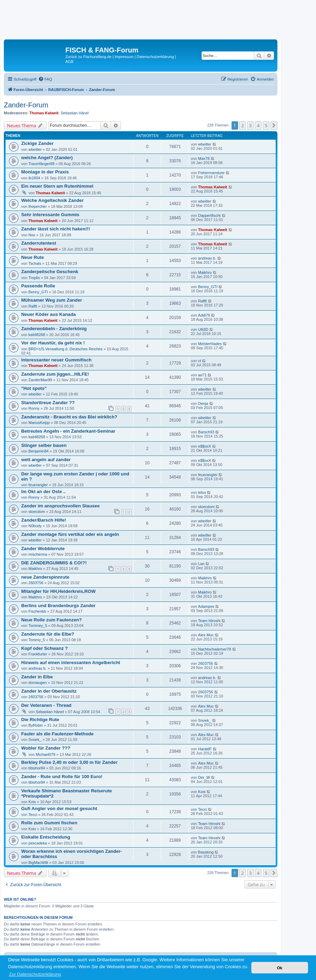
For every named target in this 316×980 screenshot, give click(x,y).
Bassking (206, 852)
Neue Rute (33, 257)
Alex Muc (206, 635)
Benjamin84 (39, 451)
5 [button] (266, 125)
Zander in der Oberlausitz (49, 691)
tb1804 (34, 178)
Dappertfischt (209, 215)
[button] (274, 125)
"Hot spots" (34, 388)
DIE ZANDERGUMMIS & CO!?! (54, 563)
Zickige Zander (37, 143)
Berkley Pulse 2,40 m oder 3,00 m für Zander (69, 762)
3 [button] (250, 125)
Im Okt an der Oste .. (43, 492)
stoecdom (37, 512)
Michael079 (46, 754)
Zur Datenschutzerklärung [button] (35, 974)
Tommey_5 (38, 626)
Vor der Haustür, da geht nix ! (53, 343)
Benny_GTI (38, 292)
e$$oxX (205, 446)
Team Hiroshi (209, 621)
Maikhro (205, 272)
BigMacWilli (38, 863)
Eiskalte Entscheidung (46, 837)
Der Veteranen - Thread (46, 705)
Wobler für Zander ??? (46, 748)
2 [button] (242, 125)
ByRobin (36, 725)
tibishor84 (37, 768)
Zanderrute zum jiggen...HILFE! (55, 374)
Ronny (34, 408)
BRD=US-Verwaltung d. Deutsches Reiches (66, 349)
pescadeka (38, 843)
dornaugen (38, 683)
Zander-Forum (26, 105)
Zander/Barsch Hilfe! (44, 520)
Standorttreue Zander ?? (48, 403)
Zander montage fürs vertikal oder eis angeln (70, 534)
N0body (35, 526)
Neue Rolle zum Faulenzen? (51, 620)
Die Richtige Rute (40, 720)
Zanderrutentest (39, 243)
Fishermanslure (211, 173)
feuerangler (38, 485)
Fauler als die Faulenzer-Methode (57, 734)
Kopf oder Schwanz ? (44, 648)
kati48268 (37, 335)
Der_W (204, 777)
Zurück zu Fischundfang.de (88, 57)
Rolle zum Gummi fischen (49, 823)
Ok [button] (279, 968)
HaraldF (205, 749)
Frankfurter (38, 654)
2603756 (36, 583)
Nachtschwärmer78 (215, 649)
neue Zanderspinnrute (45, 577)
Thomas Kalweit (44, 113)
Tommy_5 (37, 640)
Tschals (35, 263)
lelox (202, 492)
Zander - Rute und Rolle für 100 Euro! (62, 777)
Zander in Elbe (37, 677)
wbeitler (35, 149)
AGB (69, 62)
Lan (201, 564)
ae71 (202, 375)
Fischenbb (37, 611)
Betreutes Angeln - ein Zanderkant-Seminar (68, 431)
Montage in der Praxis (45, 172)
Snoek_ (205, 720)
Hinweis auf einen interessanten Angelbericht (71, 663)
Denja (203, 403)
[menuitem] (45, 79)
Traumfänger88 (42, 164)
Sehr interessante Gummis (50, 215)
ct (200, 361)
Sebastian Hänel (75, 113)
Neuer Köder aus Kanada (48, 314)
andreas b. (207, 258)
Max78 (204, 158)
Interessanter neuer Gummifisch (56, 360)
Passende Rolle (38, 286)
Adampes (206, 606)
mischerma (38, 554)
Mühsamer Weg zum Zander (52, 300)
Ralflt (33, 306)
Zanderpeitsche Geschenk (50, 272)
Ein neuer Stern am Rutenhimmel (57, 186)
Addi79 (204, 315)
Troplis (34, 278)
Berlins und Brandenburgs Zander (58, 606)
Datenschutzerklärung (155, 57)
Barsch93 (206, 432)
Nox (32, 235)
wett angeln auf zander (46, 460)
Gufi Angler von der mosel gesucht (59, 808)
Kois (32, 802)
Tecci (33, 815)
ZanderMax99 (40, 380)
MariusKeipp (39, 423)
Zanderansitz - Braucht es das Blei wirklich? (69, 417)
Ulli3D (203, 329)
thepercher (38, 206)
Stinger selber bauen (44, 445)
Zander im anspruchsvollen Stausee (60, 506)
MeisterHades (210, 344)
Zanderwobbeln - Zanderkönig (54, 329)
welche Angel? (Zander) (47, 158)
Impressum (124, 57)
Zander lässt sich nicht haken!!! (56, 229)
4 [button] (258, 125)
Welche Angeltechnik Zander (52, 200)
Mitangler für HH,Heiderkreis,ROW (58, 591)
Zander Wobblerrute (43, 549)
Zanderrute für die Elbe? (48, 634)
